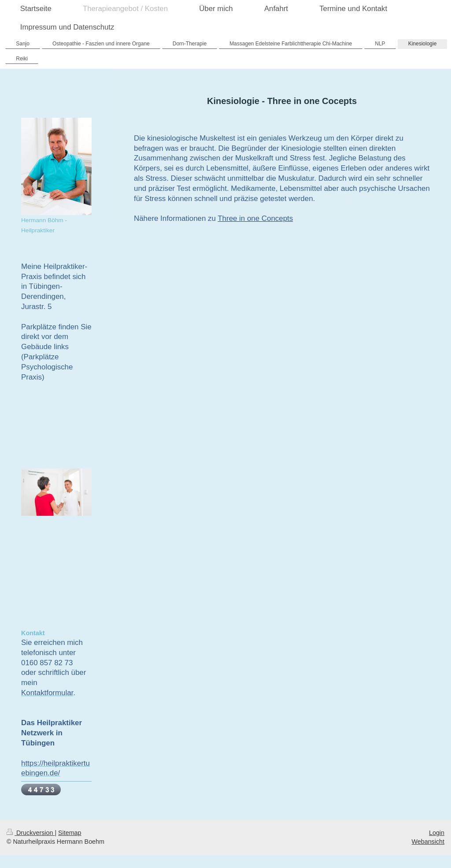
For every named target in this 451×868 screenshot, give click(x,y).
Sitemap (70, 833)
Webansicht (428, 842)
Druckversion (31, 833)
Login (437, 833)
